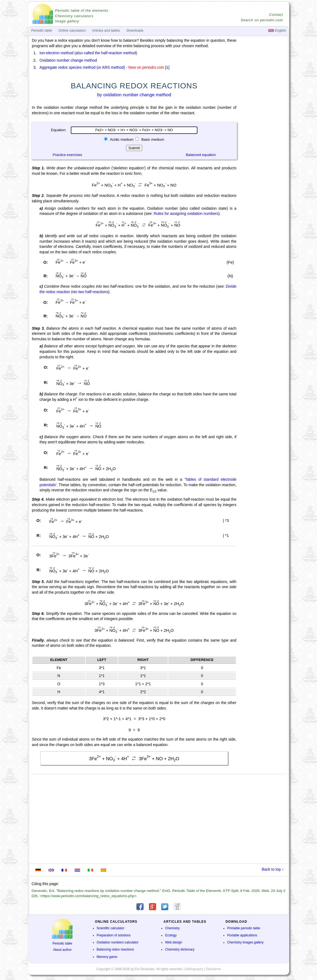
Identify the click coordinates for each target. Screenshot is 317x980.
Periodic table (62, 943)
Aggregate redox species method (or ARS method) (82, 67)
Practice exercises (68, 155)
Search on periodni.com (262, 20)
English (277, 31)
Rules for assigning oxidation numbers (186, 214)
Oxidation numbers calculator (118, 942)
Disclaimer (214, 969)
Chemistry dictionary (180, 949)
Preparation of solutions (114, 935)
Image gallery (67, 21)
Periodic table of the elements (82, 11)
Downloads (135, 31)
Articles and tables (106, 31)
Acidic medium (122, 139)
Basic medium (152, 139)
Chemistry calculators (74, 16)
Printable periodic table (244, 928)
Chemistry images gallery (245, 942)
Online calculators (72, 31)
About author (62, 950)
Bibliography (194, 969)
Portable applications (242, 935)
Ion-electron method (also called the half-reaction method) (88, 53)
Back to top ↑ (273, 869)
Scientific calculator (111, 928)
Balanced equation (201, 155)
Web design (174, 942)
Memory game (107, 957)
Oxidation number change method (68, 60)
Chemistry (172, 928)
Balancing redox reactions (115, 949)
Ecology (171, 935)
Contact (276, 15)
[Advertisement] (263, 189)
